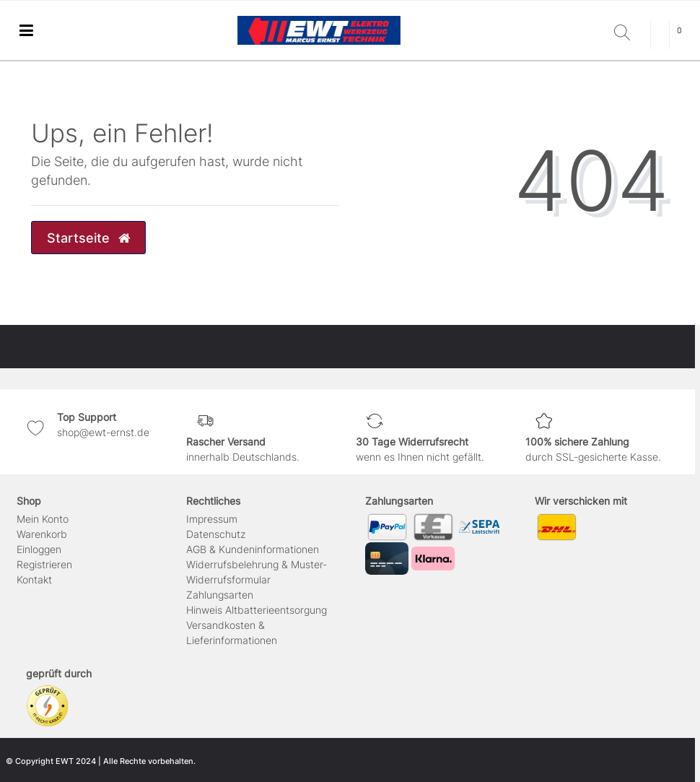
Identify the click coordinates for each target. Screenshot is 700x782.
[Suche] (629, 34)
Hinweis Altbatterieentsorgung (257, 610)
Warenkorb (42, 534)
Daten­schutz (216, 534)
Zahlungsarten (220, 595)
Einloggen (39, 549)
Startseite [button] (88, 238)
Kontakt (34, 579)
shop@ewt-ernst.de (103, 432)
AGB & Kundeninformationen (253, 549)
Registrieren (44, 564)
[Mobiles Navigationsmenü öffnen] (26, 31)
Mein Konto (43, 519)
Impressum (212, 519)
